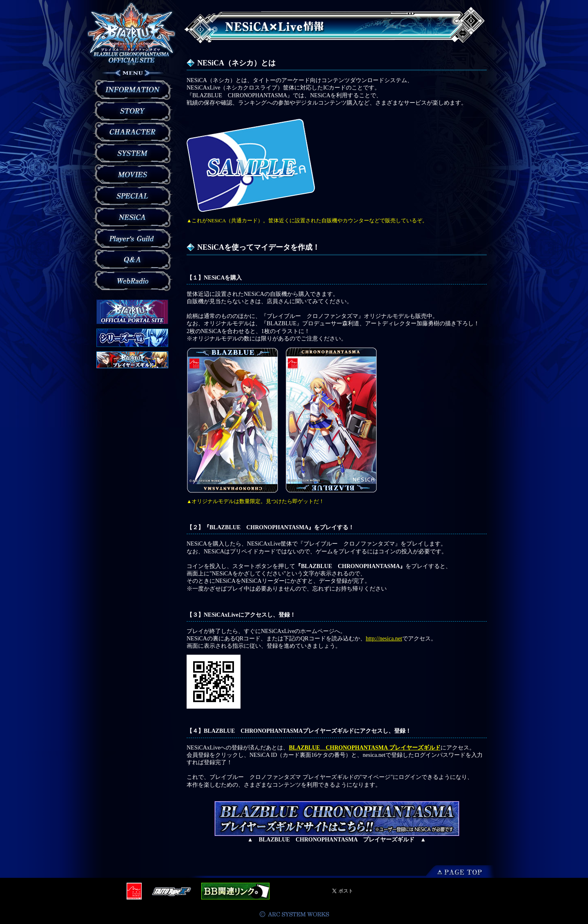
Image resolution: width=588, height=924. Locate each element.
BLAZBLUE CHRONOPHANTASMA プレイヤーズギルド (364, 748)
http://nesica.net (384, 639)
